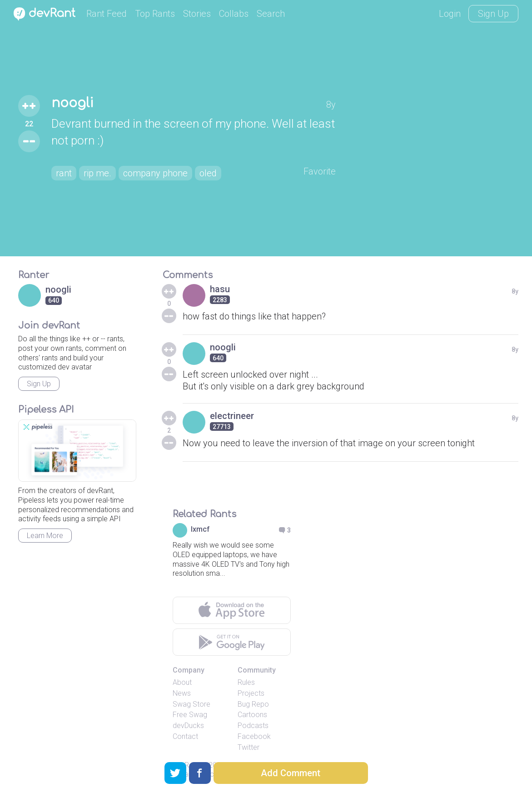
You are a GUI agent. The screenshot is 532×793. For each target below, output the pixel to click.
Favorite (320, 171)
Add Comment (291, 773)
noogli (72, 103)
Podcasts (253, 726)
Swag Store (191, 704)
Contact (185, 736)
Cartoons (252, 715)
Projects (251, 693)
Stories (197, 14)
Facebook (254, 736)
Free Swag (190, 715)
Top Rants (155, 14)
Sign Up (493, 14)
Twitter (249, 747)
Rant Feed (107, 14)
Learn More (45, 536)
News (182, 693)
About (182, 682)
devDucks (188, 726)
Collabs (234, 14)
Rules (246, 682)
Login (450, 14)
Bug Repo (253, 704)
